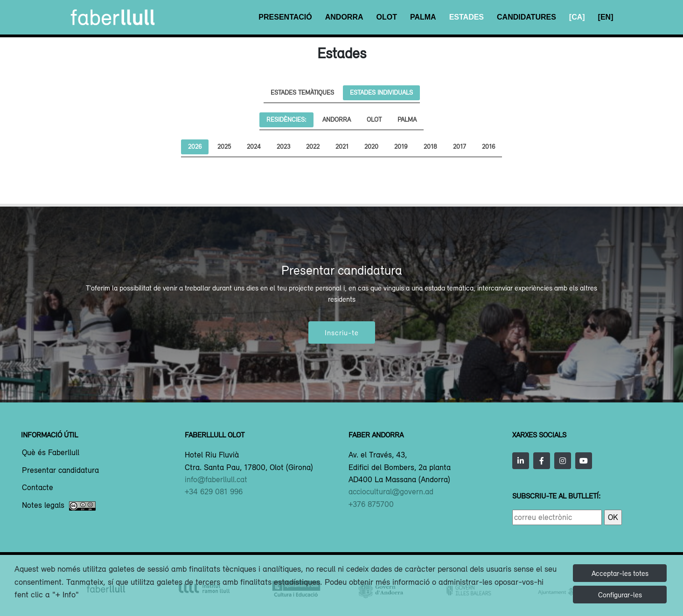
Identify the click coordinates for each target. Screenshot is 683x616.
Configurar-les (620, 595)
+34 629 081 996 (214, 491)
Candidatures (526, 17)
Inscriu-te (342, 332)
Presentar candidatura (60, 471)
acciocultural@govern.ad (391, 491)
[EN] (606, 17)
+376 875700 (371, 504)
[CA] (577, 17)
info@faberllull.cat (216, 479)
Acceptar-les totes (620, 573)
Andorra (344, 17)
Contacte (38, 488)
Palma (423, 17)
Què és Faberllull (51, 453)
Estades (467, 17)
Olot (387, 17)
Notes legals (59, 506)
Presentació (285, 17)
